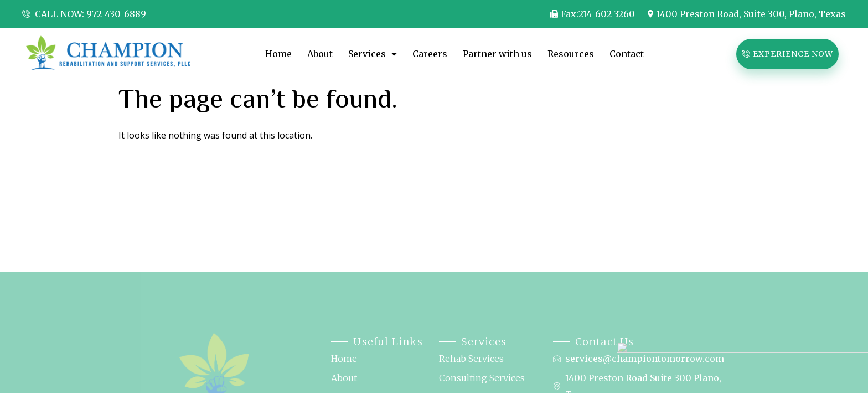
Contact (628, 54)
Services (373, 54)
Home (278, 54)
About (320, 54)
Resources (571, 54)
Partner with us (497, 54)
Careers (430, 54)
